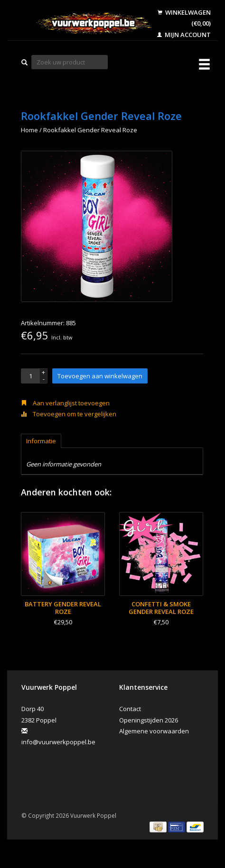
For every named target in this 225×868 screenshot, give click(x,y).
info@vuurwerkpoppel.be (58, 742)
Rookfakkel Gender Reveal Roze (90, 130)
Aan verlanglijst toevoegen (65, 403)
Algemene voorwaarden (154, 731)
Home (29, 130)
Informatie (41, 441)
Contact (130, 709)
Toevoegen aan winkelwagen (100, 376)
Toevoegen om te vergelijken (69, 414)
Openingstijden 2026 (149, 720)
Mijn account (184, 35)
